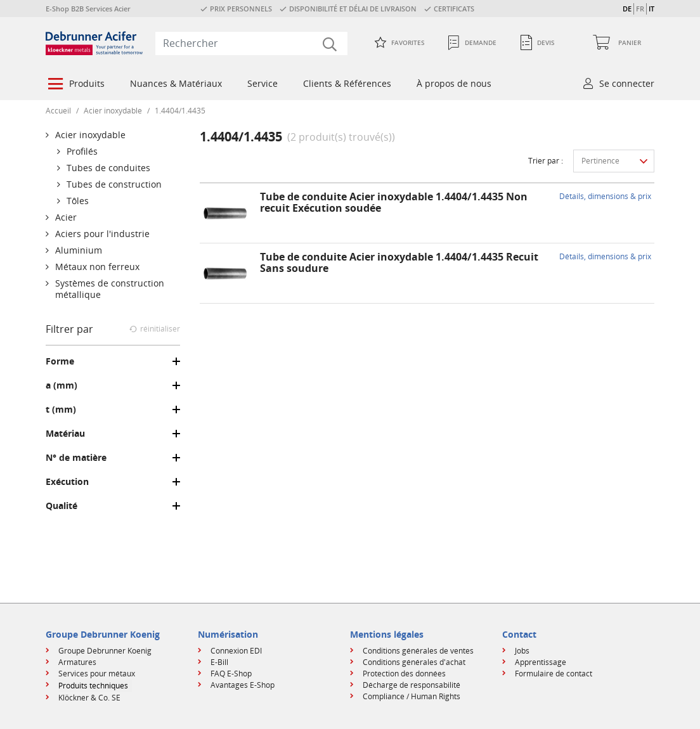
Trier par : (546, 161)
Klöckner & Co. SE (89, 698)
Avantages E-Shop (243, 685)
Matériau (65, 434)
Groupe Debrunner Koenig (105, 651)
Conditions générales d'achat (414, 662)
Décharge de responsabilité (412, 685)
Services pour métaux (97, 674)
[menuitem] (75, 85)
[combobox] (251, 43)
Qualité (62, 506)
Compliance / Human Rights (412, 696)
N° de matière (76, 458)
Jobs (522, 651)
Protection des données (404, 674)
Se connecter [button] (627, 83)
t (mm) (61, 410)
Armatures (77, 662)
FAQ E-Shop (231, 674)
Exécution (67, 482)
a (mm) (62, 385)
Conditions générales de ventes (418, 651)
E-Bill (219, 662)
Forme (60, 361)
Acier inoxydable (113, 111)
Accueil (58, 111)
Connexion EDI (236, 651)
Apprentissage (541, 662)
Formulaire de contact (554, 674)
